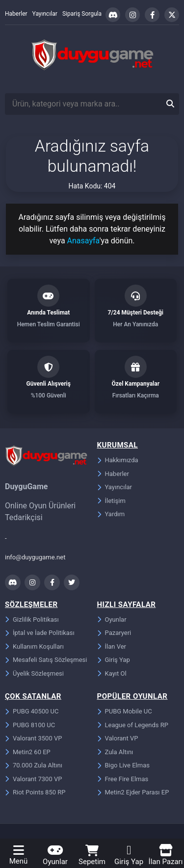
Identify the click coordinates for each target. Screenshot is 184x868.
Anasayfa (83, 241)
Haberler (16, 14)
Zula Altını (115, 752)
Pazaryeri (114, 633)
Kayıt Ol (112, 673)
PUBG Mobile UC (125, 711)
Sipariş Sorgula (82, 14)
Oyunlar (112, 619)
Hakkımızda (118, 460)
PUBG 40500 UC (32, 711)
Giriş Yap (114, 660)
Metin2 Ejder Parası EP (133, 792)
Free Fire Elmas (123, 779)
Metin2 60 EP (28, 752)
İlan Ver (112, 646)
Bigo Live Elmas (123, 765)
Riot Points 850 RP (35, 792)
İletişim (111, 501)
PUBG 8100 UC (30, 725)
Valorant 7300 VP (33, 779)
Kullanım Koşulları (34, 646)
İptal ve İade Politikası (40, 633)
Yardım (111, 514)
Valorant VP (118, 738)
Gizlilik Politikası (32, 619)
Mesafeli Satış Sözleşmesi (46, 660)
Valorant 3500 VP (33, 738)
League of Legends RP (133, 725)
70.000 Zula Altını (34, 765)
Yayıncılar (45, 14)
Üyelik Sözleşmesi (34, 673)
